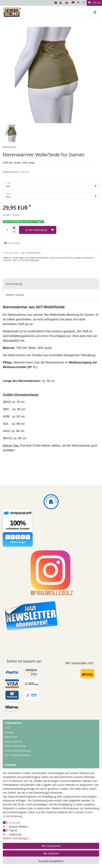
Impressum (11, 737)
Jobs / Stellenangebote (18, 755)
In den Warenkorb (40, 230)
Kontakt (9, 732)
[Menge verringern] (14, 232)
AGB (7, 728)
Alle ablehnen (51, 853)
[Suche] (79, 3)
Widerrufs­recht (13, 741)
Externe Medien (18, 827)
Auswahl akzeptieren (51, 861)
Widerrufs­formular (15, 746)
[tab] (51, 284)
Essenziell (15, 823)
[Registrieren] (67, 3)
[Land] (73, 3)
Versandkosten (33, 253)
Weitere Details (15, 295)
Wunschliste (12, 243)
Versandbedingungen (29, 260)
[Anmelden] (61, 3)
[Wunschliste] (84, 3)
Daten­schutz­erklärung (17, 751)
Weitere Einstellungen (16, 838)
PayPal (13, 830)
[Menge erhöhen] (14, 228)
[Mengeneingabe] (7, 230)
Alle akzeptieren (51, 846)
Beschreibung (14, 284)
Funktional (15, 834)
